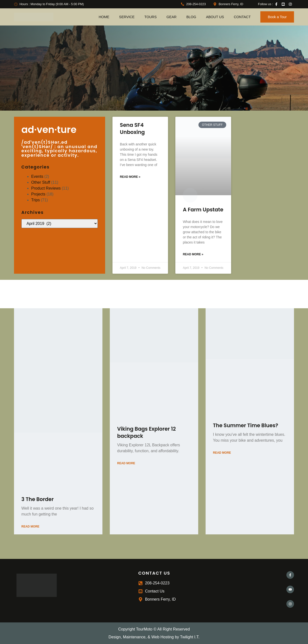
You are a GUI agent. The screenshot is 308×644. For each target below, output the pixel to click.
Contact (242, 17)
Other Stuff (41, 182)
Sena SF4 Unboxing (132, 129)
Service (127, 17)
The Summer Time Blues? (245, 425)
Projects (38, 194)
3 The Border (37, 499)
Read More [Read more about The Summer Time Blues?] (222, 453)
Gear (172, 17)
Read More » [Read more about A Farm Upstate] (193, 254)
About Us (215, 17)
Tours (151, 17)
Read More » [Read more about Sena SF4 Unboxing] (130, 177)
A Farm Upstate (203, 210)
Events (37, 176)
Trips (35, 200)
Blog (191, 17)
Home (104, 17)
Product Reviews (46, 188)
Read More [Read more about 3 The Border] (30, 527)
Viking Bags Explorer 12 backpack (147, 432)
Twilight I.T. (190, 637)
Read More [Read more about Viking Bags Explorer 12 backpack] (126, 463)
